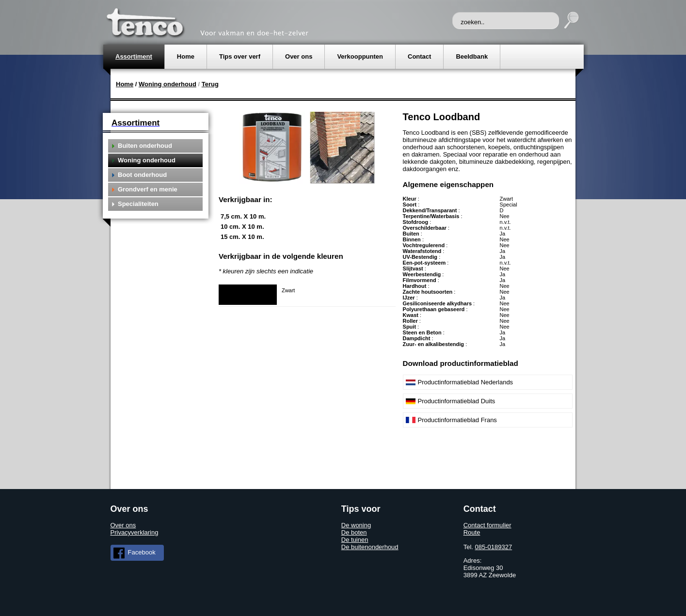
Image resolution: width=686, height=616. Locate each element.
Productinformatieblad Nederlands (466, 382)
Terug (210, 84)
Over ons (123, 525)
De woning (356, 525)
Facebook (135, 553)
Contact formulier (487, 525)
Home (125, 84)
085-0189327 (494, 547)
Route (472, 532)
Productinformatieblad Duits (457, 401)
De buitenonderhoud (370, 547)
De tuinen (355, 540)
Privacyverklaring (135, 532)
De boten (354, 532)
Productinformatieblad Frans (457, 420)
